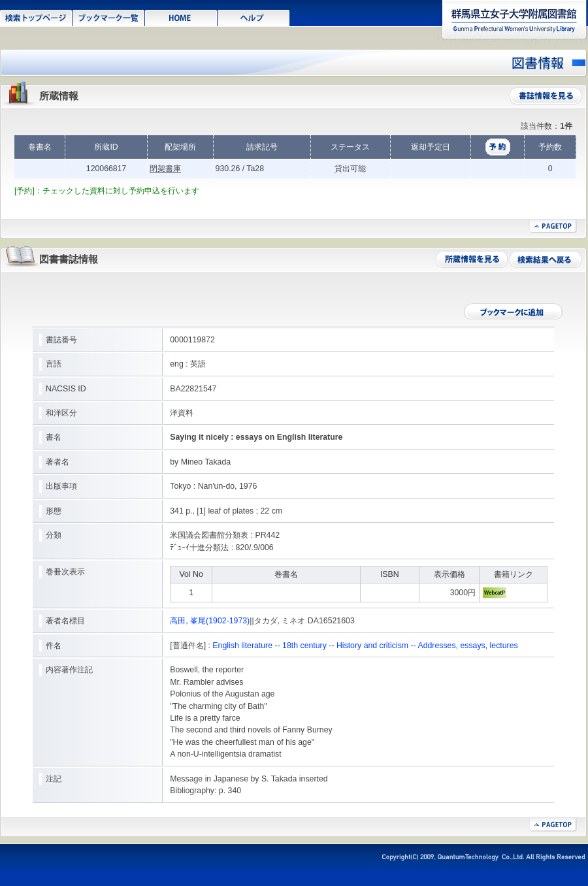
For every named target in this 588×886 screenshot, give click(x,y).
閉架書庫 (165, 169)
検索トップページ (36, 17)
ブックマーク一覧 (109, 17)
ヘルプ (254, 17)
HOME (181, 17)
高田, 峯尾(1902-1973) (210, 621)
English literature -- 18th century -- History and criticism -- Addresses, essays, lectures (365, 646)
